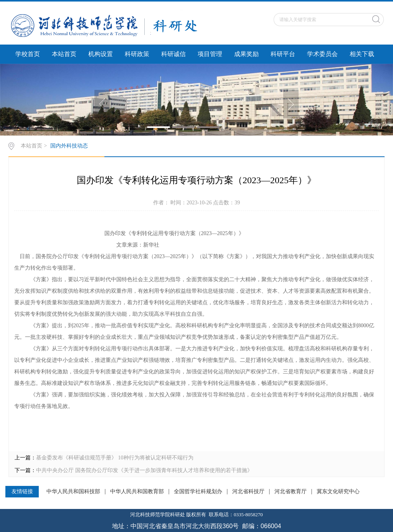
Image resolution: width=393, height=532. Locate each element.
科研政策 (137, 54)
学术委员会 (322, 54)
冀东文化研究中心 (338, 492)
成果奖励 (246, 54)
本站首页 (64, 54)
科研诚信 (173, 54)
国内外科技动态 (69, 146)
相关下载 (362, 54)
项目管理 (210, 54)
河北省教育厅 (291, 492)
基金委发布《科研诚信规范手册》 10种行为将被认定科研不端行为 (115, 458)
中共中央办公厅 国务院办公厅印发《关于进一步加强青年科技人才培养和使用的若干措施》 (144, 470)
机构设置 (101, 54)
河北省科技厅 (248, 492)
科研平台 (283, 54)
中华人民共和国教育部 (137, 492)
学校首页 (28, 54)
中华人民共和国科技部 (73, 492)
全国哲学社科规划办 (198, 492)
